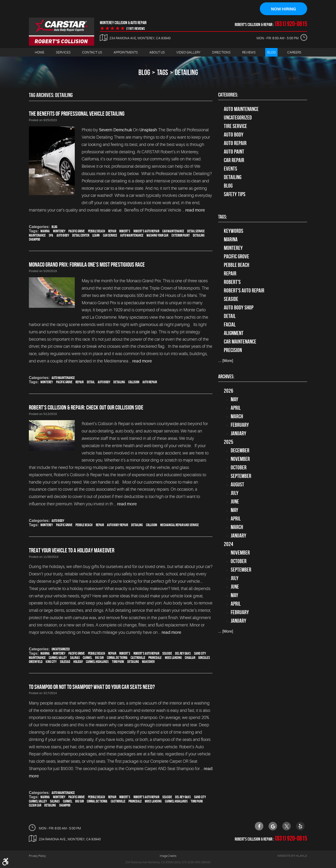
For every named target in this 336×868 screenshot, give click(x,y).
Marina (45, 231)
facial (230, 325)
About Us (157, 52)
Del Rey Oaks (183, 653)
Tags (162, 73)
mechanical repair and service (179, 525)
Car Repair (234, 160)
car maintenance (173, 231)
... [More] (226, 361)
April (236, 408)
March (237, 416)
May (234, 399)
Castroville (138, 658)
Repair (112, 231)
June (235, 502)
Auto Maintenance (63, 378)
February (240, 425)
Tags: (223, 217)
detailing (186, 73)
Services (63, 52)
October (239, 467)
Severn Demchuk (115, 130)
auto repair (150, 382)
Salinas (75, 658)
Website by (292, 856)
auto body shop (239, 308)
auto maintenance (132, 235)
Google (273, 826)
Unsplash (148, 130)
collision (134, 382)
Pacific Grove (77, 231)
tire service (235, 126)
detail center (81, 235)
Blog (271, 52)
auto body (63, 235)
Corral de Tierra (117, 658)
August (237, 485)
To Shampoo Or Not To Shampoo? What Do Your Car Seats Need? (92, 687)
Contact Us (92, 52)
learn (96, 235)
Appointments (126, 52)
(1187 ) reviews (136, 29)
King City (51, 662)
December (240, 450)
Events (230, 169)
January (239, 433)
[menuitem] (40, 52)
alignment (234, 333)
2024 (229, 544)
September (241, 476)
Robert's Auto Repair (146, 231)
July (235, 493)
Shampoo (34, 239)
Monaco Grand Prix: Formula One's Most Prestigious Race (87, 264)
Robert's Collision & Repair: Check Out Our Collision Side (86, 408)
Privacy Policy (37, 856)
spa (51, 235)
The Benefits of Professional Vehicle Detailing (77, 114)
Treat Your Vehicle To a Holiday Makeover (72, 551)
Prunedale (155, 658)
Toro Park (118, 662)
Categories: (228, 95)
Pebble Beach (97, 231)
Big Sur (99, 658)
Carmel (87, 658)
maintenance (37, 235)
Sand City (200, 653)
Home (40, 52)
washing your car (157, 235)
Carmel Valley (58, 658)
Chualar (190, 658)
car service (110, 235)
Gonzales (204, 658)
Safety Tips (235, 194)
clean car (35, 805)
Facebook (259, 826)
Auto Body (58, 521)
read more (195, 210)
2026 (229, 391)
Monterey (59, 231)
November (240, 459)
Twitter (287, 826)
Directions (221, 52)
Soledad (65, 662)
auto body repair (117, 525)
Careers (294, 52)
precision (233, 350)
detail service (196, 231)
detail (91, 382)
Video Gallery (188, 52)
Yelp (300, 826)
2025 (229, 442)
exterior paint (181, 235)
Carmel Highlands (97, 662)
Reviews (249, 52)
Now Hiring (283, 9)
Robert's (125, 231)
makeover (148, 662)
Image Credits (168, 856)
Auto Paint (234, 152)
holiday (78, 662)
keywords (234, 231)
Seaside (167, 653)
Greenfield (36, 662)
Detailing (233, 177)
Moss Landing (173, 658)
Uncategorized (61, 649)
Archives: (226, 377)
